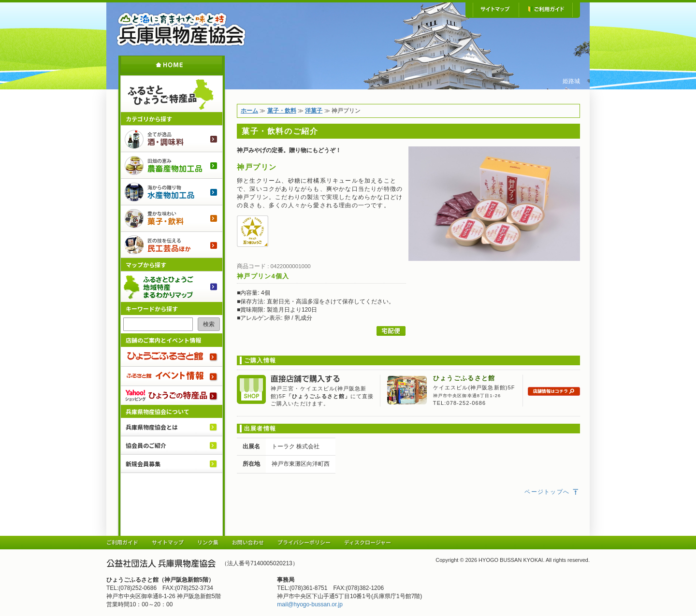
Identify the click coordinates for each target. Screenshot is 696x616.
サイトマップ (496, 10)
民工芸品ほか (172, 245)
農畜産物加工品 (172, 165)
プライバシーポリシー (304, 542)
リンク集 (208, 542)
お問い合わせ (248, 542)
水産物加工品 (172, 192)
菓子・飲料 (282, 111)
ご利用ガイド (546, 10)
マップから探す (146, 265)
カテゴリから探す (149, 119)
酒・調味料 (172, 138)
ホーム (172, 64)
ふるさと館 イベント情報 (172, 376)
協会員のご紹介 (146, 445)
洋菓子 (314, 111)
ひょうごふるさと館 (172, 357)
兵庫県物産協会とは (152, 427)
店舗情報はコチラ (554, 392)
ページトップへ (552, 492)
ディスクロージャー (368, 542)
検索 (209, 324)
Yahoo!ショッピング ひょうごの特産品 (172, 395)
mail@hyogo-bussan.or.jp (310, 604)
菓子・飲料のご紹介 (172, 218)
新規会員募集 (143, 464)
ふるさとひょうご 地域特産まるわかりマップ (172, 287)
